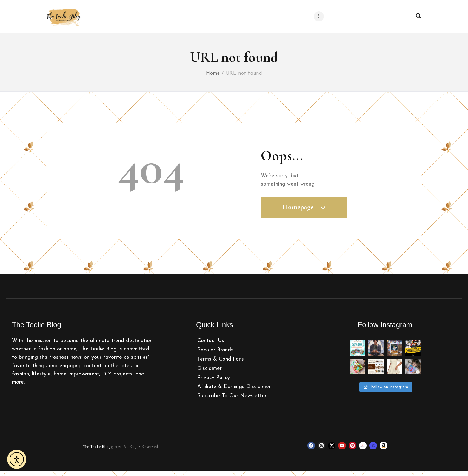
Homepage (304, 215)
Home (213, 78)
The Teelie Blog (96, 452)
